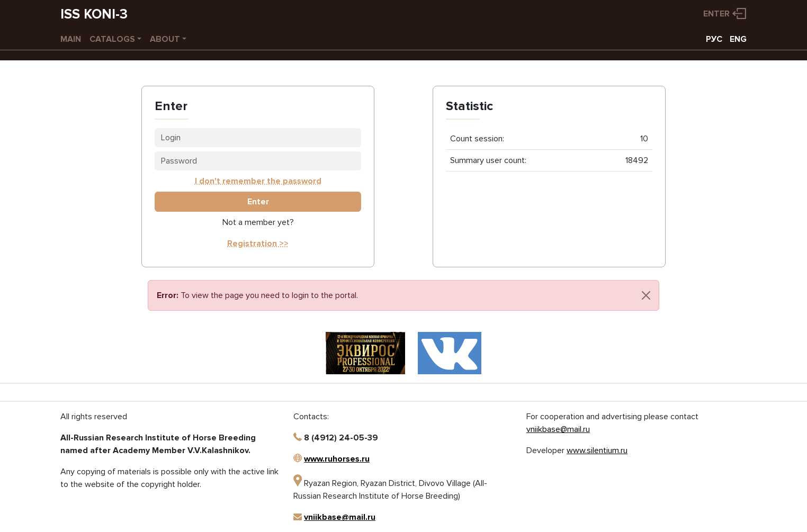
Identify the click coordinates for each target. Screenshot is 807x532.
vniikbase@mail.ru (340, 517)
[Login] (258, 138)
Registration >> (258, 244)
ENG (738, 39)
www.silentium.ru (597, 450)
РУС (714, 39)
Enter (716, 14)
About (165, 39)
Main (71, 39)
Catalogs (112, 39)
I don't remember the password (258, 181)
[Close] (646, 295)
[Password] (258, 161)
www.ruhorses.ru (337, 459)
